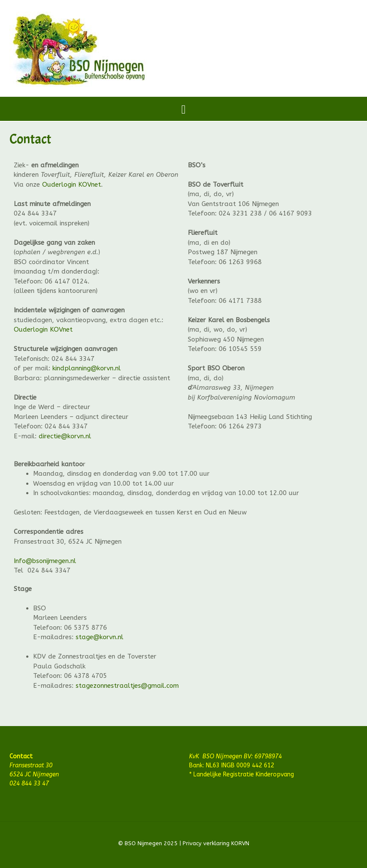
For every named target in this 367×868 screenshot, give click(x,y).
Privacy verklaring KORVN (215, 843)
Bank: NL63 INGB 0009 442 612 (232, 765)
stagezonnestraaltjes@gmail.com (127, 686)
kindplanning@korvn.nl (87, 368)
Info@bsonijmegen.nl (45, 561)
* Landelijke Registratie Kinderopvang (242, 774)
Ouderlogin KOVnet (72, 185)
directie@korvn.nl (65, 436)
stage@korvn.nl (99, 637)
